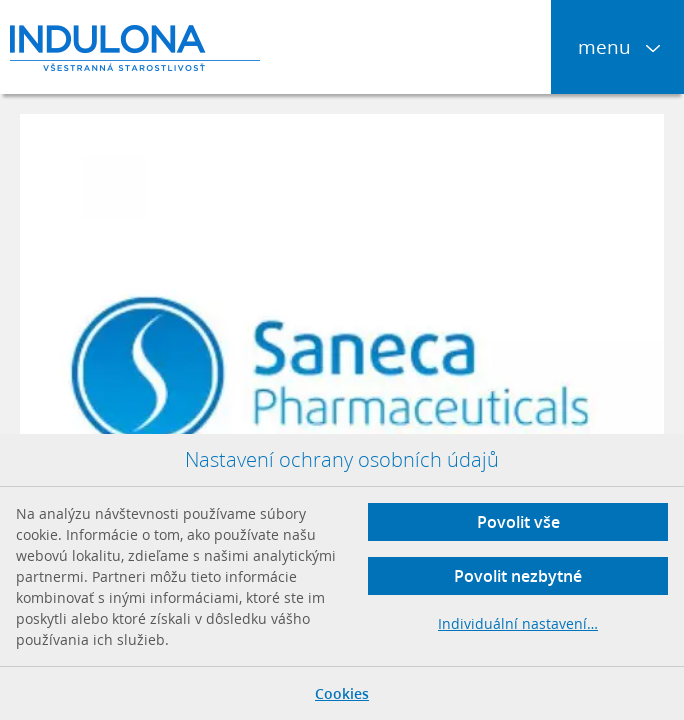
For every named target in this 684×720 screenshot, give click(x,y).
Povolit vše (518, 522)
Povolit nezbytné (518, 576)
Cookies (342, 693)
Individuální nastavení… (518, 623)
